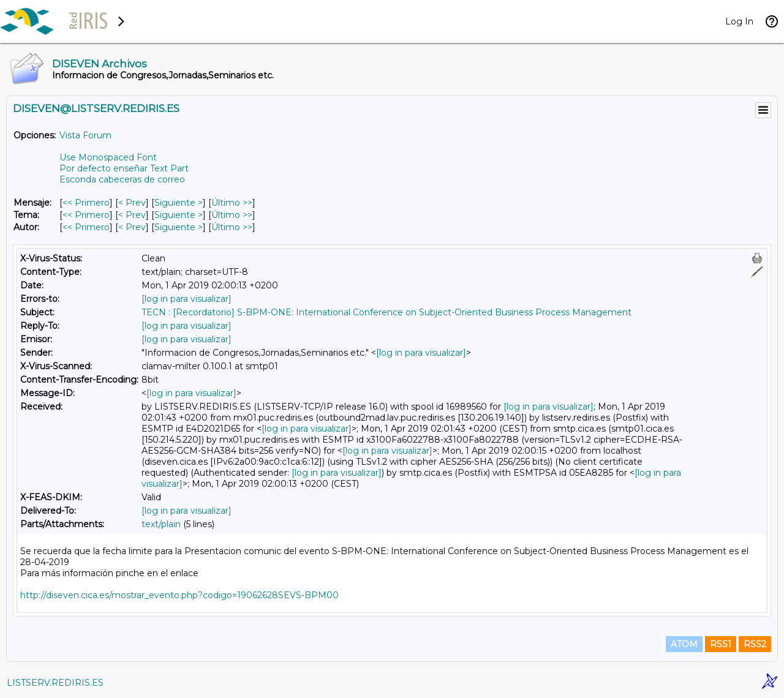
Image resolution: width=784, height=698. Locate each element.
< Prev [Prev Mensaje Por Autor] (132, 227)
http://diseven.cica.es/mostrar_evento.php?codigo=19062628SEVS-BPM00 (179, 595)
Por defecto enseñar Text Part (124, 168)
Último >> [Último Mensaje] (232, 203)
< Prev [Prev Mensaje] (132, 203)
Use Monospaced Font (108, 157)
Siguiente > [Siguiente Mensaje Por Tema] (179, 215)
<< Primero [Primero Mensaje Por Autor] (86, 227)
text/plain (161, 524)
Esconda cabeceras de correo (122, 179)
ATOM (684, 644)
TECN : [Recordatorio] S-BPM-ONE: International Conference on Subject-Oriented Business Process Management (386, 312)
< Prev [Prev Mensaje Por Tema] (132, 215)
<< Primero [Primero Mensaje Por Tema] (86, 215)
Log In (739, 21)
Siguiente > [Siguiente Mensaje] (179, 203)
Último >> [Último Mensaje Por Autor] (232, 227)
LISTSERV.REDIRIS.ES (55, 683)
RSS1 (721, 644)
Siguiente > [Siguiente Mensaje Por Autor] (179, 227)
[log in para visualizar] (187, 299)
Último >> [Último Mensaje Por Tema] (232, 215)
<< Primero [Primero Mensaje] (86, 203)
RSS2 (755, 644)
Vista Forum (85, 135)
